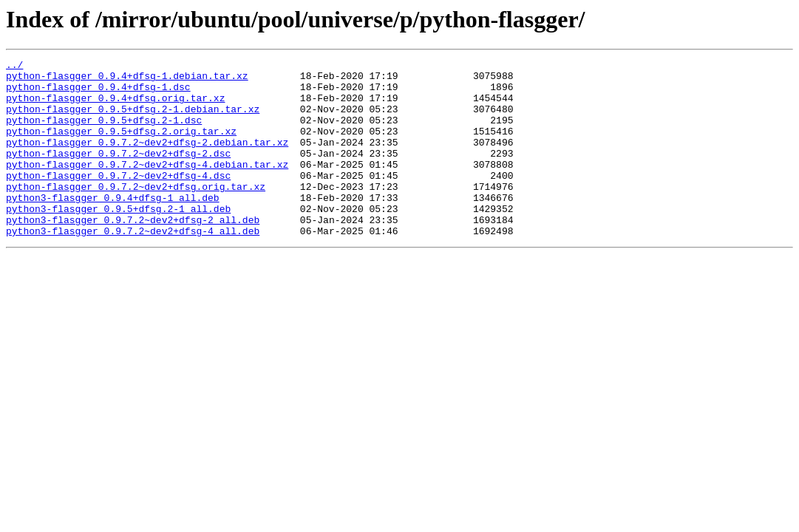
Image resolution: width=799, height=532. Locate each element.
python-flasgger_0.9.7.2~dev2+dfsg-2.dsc (118, 173)
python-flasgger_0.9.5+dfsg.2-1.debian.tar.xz (133, 120)
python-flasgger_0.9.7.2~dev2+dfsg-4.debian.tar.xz (147, 186)
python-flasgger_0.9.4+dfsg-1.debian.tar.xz (127, 80)
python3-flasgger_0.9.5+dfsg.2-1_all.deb (118, 239)
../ (14, 66)
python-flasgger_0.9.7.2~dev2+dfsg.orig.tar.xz (136, 213)
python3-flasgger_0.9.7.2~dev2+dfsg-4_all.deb (133, 266)
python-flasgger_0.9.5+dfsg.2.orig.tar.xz (121, 146)
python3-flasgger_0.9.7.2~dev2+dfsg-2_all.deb (133, 253)
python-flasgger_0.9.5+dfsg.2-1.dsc (104, 133)
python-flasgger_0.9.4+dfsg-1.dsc (98, 93)
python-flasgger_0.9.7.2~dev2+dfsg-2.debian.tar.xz (147, 160)
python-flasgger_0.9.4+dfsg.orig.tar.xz (115, 106)
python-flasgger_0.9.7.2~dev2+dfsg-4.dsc (118, 199)
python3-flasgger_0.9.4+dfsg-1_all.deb (113, 226)
